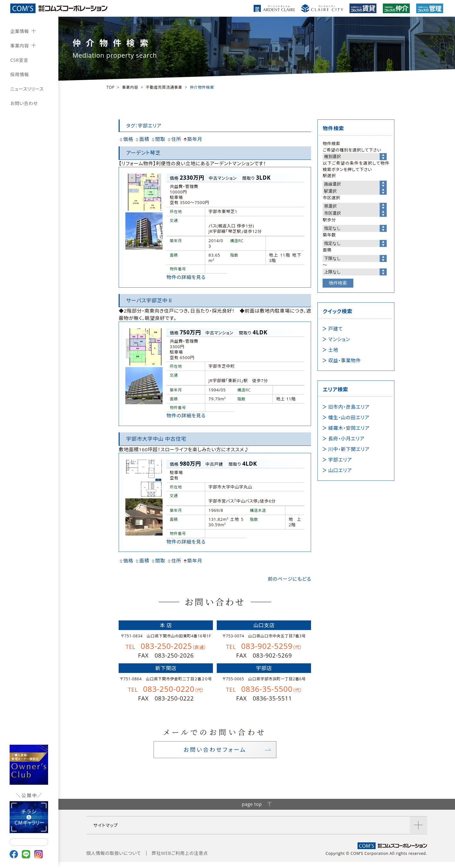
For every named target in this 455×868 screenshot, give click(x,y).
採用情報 (20, 74)
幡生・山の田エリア (349, 417)
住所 (174, 139)
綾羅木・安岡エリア (349, 428)
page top (257, 810)
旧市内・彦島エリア (349, 407)
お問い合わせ (24, 103)
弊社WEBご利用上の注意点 (180, 859)
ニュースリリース (27, 89)
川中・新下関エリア (349, 449)
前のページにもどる (289, 579)
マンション (339, 339)
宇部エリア (340, 460)
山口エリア (340, 470)
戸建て (335, 329)
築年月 (193, 139)
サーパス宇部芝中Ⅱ (149, 300)
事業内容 (20, 46)
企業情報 (20, 31)
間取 (158, 139)
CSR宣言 (19, 60)
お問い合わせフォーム (215, 753)
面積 (142, 139)
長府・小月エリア (346, 438)
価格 (126, 139)
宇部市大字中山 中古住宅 (156, 439)
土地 (333, 350)
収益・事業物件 (344, 360)
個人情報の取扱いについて (114, 859)
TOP (110, 87)
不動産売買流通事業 (164, 87)
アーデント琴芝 (143, 153)
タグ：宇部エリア (144, 126)
